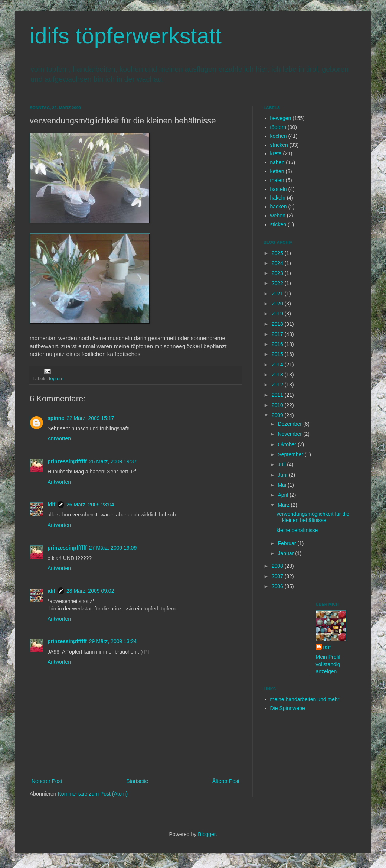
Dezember (290, 424)
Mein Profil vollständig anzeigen (328, 664)
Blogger (207, 834)
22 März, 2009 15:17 (90, 418)
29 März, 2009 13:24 (113, 641)
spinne (56, 418)
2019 (278, 314)
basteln (279, 189)
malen (277, 180)
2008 (278, 566)
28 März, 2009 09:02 (90, 591)
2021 (278, 294)
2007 (278, 576)
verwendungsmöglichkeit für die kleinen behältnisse (313, 517)
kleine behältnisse (297, 530)
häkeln (278, 198)
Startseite (137, 781)
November (290, 434)
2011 (278, 395)
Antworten (59, 438)
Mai (282, 485)
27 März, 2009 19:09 (113, 548)
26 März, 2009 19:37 (113, 461)
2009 (278, 415)
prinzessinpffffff (67, 461)
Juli (282, 464)
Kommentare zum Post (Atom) (93, 794)
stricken (279, 145)
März (284, 505)
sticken (278, 224)
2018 (278, 324)
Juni (283, 475)
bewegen (281, 118)
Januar (286, 553)
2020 (278, 304)
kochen (279, 136)
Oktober (288, 444)
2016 (278, 344)
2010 (278, 405)
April (284, 495)
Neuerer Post (47, 781)
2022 (278, 283)
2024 (278, 263)
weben (278, 216)
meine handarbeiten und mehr (305, 699)
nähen (277, 162)
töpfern (56, 379)
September (291, 454)
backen (279, 207)
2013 (278, 375)
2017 (278, 334)
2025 (278, 253)
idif (51, 505)
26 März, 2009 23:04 (90, 505)
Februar (287, 543)
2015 (278, 354)
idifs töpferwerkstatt (126, 36)
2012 (278, 385)
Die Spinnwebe (288, 708)
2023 (278, 273)
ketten (277, 171)
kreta (276, 153)
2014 (278, 365)
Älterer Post (226, 781)
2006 (278, 586)
